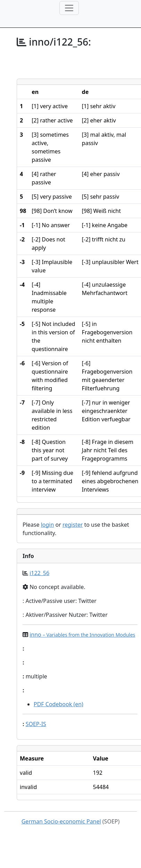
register (73, 525)
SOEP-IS (36, 724)
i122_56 (39, 573)
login (48, 525)
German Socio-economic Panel (61, 821)
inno (82, 635)
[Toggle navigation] (69, 8)
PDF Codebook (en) (59, 704)
